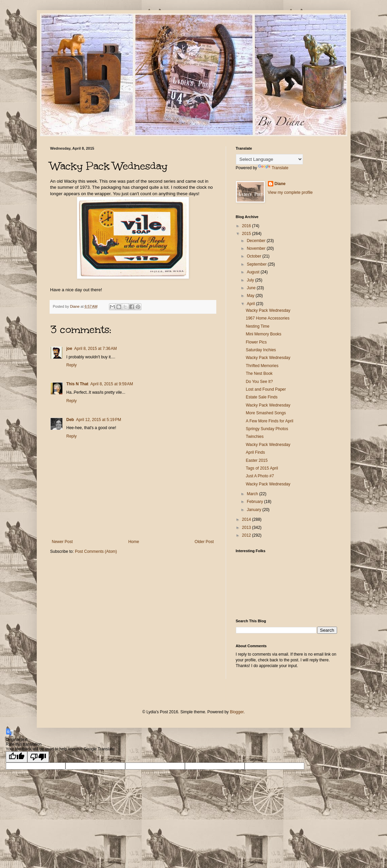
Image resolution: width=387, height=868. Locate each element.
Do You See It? (259, 382)
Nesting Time (257, 326)
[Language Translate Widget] (269, 159)
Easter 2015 (257, 460)
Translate (273, 168)
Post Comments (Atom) (96, 551)
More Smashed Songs (266, 413)
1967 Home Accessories (267, 318)
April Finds (255, 452)
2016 (247, 226)
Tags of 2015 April (262, 468)
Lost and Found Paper (266, 389)
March (253, 494)
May (251, 296)
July (251, 280)
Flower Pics (256, 342)
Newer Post (62, 542)
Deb (70, 420)
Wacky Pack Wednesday (268, 310)
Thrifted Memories (262, 366)
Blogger (237, 712)
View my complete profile (290, 192)
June (252, 288)
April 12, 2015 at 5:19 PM (99, 420)
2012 (247, 535)
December (257, 241)
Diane (280, 184)
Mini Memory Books (263, 334)
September (257, 264)
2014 (247, 519)
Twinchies (255, 437)
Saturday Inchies (261, 350)
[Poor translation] (38, 757)
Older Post (204, 542)
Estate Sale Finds (261, 397)
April (251, 304)
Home (134, 542)
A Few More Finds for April (269, 421)
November (257, 248)
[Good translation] (17, 757)
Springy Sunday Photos (267, 429)
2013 (247, 528)
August (254, 272)
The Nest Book (259, 373)
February (255, 502)
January (254, 510)
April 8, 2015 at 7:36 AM (95, 349)
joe (69, 349)
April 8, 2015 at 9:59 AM (112, 384)
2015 (247, 234)
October (254, 256)
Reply (72, 365)
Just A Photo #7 (260, 476)
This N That (77, 384)
